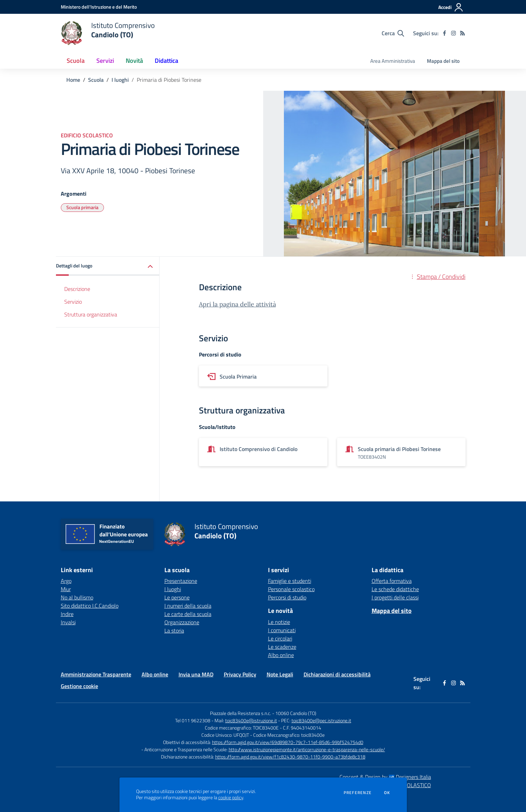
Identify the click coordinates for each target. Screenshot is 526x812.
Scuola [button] (76, 61)
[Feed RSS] (462, 33)
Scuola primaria (82, 207)
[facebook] (444, 33)
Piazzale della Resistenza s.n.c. (241, 713)
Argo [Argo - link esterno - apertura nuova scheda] (66, 581)
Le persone (177, 597)
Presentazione (181, 581)
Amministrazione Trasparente (96, 674)
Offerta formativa (392, 581)
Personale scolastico (291, 589)
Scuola (96, 80)
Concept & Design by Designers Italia (385, 777)
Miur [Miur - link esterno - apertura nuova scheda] (66, 589)
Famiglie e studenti (290, 581)
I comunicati (282, 630)
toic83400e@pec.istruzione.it (321, 720)
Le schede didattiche (395, 589)
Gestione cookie (79, 686)
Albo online (281, 655)
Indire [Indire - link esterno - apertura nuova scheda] (67, 614)
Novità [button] (134, 61)
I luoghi (120, 80)
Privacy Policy (240, 674)
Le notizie (279, 622)
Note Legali (280, 674)
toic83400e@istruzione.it (251, 720)
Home (73, 80)
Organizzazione (182, 622)
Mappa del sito (443, 61)
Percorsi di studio (287, 597)
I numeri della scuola (188, 606)
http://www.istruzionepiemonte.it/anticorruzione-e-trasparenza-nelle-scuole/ (307, 749)
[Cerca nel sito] (393, 33)
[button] (108, 266)
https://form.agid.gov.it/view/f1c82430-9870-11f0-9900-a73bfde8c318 (290, 757)
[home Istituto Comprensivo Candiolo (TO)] (108, 33)
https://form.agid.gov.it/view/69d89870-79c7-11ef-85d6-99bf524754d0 (288, 742)
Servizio (73, 302)
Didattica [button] (166, 61)
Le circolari (280, 638)
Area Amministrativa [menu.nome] (393, 61)
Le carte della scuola (188, 614)
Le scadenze (282, 647)
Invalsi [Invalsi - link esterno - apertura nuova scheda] (68, 622)
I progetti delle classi (395, 597)
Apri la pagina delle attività (237, 304)
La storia (174, 630)
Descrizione (77, 289)
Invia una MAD (196, 674)
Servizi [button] (105, 61)
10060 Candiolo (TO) (296, 713)
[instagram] (453, 33)
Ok (387, 793)
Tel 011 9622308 (193, 720)
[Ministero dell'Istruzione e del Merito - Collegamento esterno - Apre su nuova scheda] (99, 7)
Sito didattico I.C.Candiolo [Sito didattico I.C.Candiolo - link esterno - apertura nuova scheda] (90, 606)
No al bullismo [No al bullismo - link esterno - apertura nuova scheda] (77, 597)
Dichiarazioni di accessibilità (337, 674)
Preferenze (358, 793)
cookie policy (231, 798)
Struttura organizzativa (91, 314)
